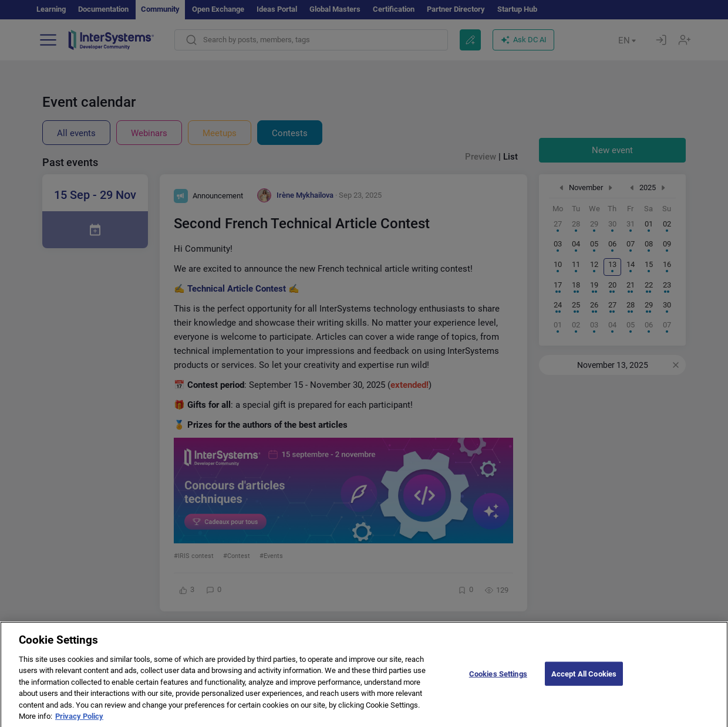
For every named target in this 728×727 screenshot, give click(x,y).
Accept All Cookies (584, 682)
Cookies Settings (498, 682)
